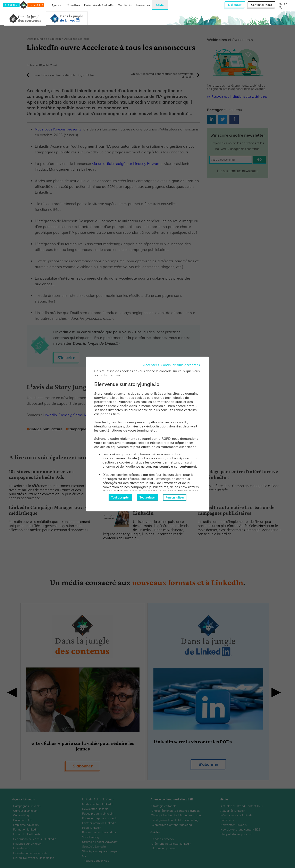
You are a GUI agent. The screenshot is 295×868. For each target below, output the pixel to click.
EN (286, 3)
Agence (56, 5)
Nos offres (73, 5)
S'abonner (235, 5)
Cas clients (125, 5)
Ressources (143, 5)
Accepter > (152, 365)
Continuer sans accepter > (181, 365)
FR (280, 3)
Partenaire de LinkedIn (99, 5)
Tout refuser (148, 497)
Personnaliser (175, 497)
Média (160, 5)
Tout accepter (120, 497)
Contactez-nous (262, 5)
